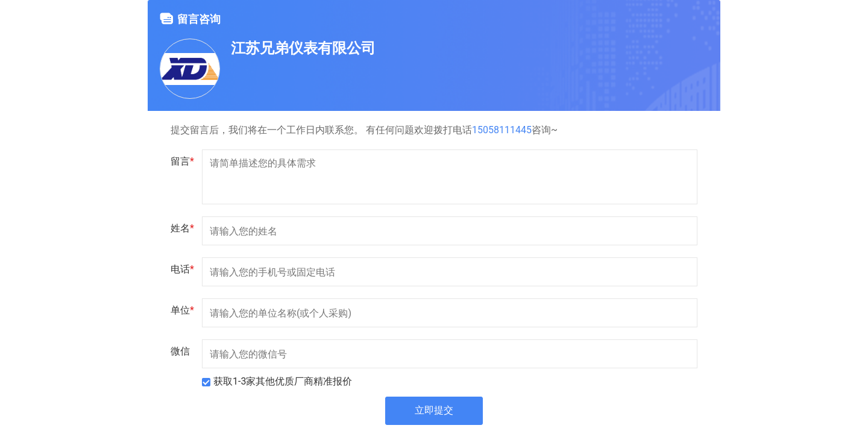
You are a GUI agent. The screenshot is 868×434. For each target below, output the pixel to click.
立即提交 (434, 411)
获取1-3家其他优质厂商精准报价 (283, 381)
